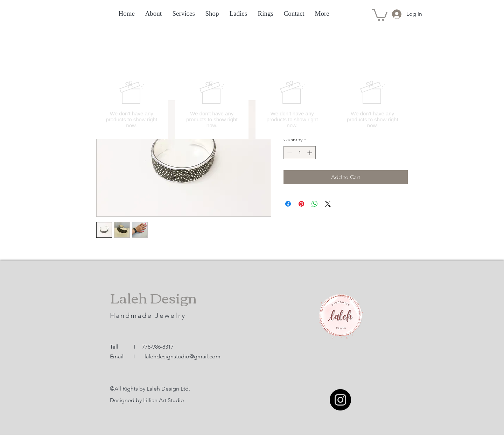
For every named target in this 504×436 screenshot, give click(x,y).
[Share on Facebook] (288, 204)
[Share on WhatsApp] (315, 204)
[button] (380, 14)
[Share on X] (328, 204)
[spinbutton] (300, 153)
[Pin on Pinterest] (301, 204)
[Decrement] (289, 153)
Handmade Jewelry (149, 315)
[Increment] (310, 153)
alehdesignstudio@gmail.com (183, 356)
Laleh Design (153, 297)
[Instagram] (340, 400)
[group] (252, 104)
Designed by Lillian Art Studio (147, 400)
